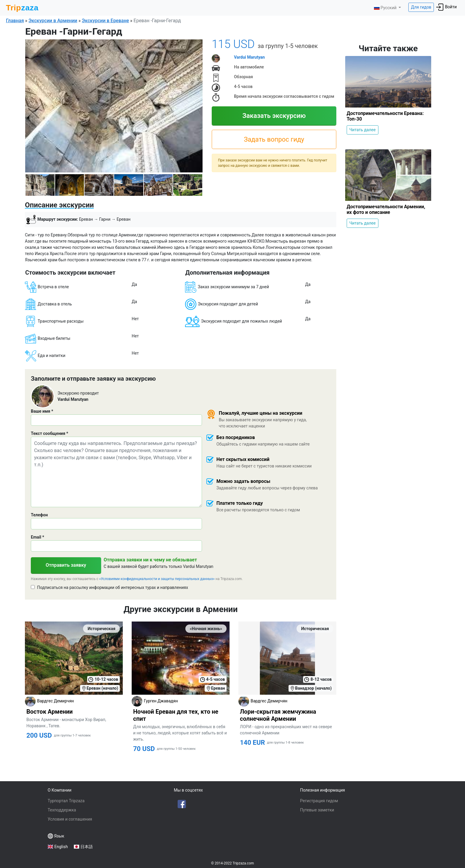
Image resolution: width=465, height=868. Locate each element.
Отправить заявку (66, 565)
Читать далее (363, 130)
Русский (386, 8)
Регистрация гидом (319, 801)
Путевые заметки (317, 810)
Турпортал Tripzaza (66, 801)
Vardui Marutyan (249, 57)
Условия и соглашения (70, 819)
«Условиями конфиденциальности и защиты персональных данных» (157, 579)
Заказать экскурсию (274, 116)
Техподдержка (62, 810)
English (61, 847)
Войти (446, 7)
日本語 (87, 847)
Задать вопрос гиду (274, 139)
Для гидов (421, 7)
